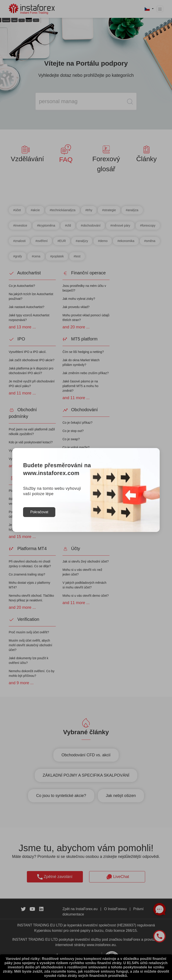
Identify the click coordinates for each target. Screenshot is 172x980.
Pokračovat (39, 512)
